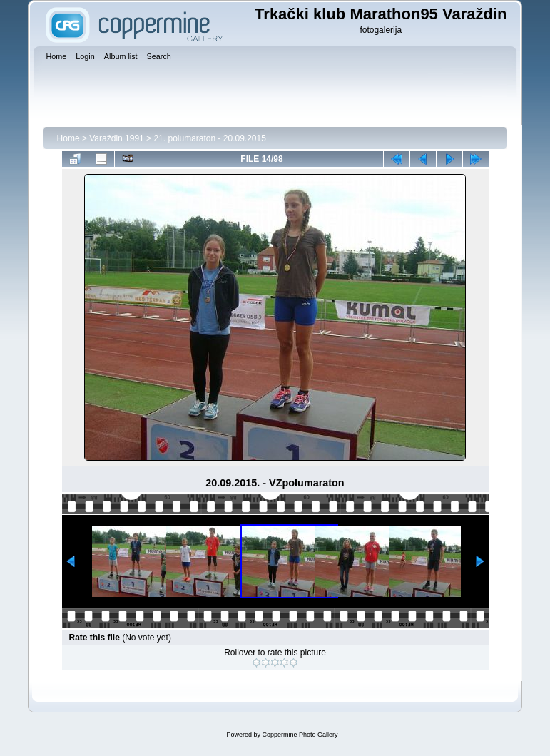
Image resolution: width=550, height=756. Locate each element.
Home (68, 138)
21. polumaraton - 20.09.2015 (209, 138)
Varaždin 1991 (117, 138)
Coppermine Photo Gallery (300, 735)
